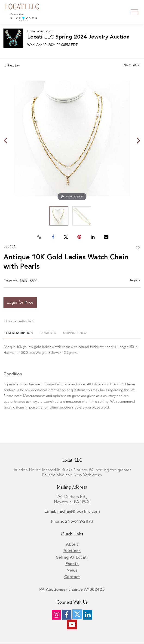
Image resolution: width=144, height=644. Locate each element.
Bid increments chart (19, 321)
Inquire (135, 280)
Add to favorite (138, 248)
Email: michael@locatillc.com (72, 512)
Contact (72, 577)
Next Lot (131, 65)
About (72, 544)
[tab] (18, 335)
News (72, 570)
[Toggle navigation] (134, 12)
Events (72, 564)
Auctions (72, 551)
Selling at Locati (72, 557)
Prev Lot (12, 66)
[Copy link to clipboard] (39, 237)
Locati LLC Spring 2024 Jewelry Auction (78, 37)
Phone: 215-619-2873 (72, 522)
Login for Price (20, 303)
